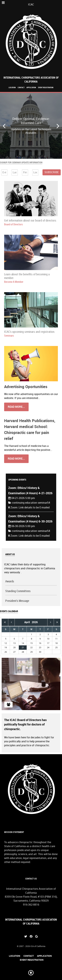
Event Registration (46, 87)
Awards (10, 581)
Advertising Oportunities (26, 387)
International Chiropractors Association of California (31, 80)
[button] (58, 126)
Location (12, 87)
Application (31, 87)
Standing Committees (18, 591)
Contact (21, 87)
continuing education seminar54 (31, 503)
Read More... (16, 407)
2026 (35, 622)
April (28, 622)
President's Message (17, 601)
